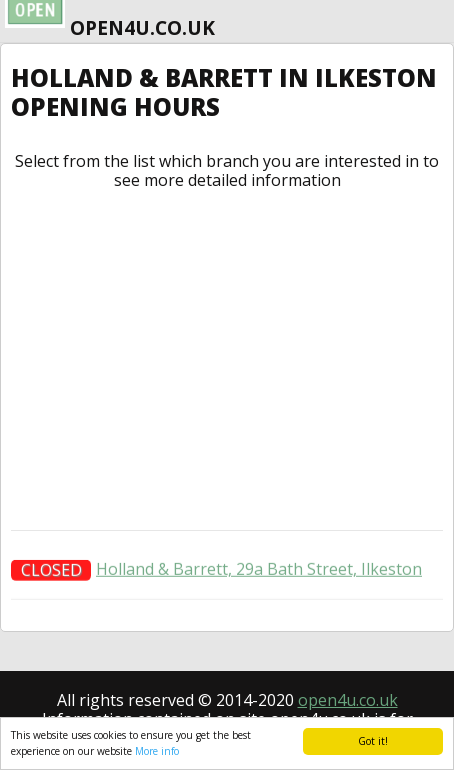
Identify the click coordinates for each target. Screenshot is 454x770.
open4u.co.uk (348, 700)
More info (157, 751)
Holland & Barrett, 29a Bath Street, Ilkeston (259, 571)
